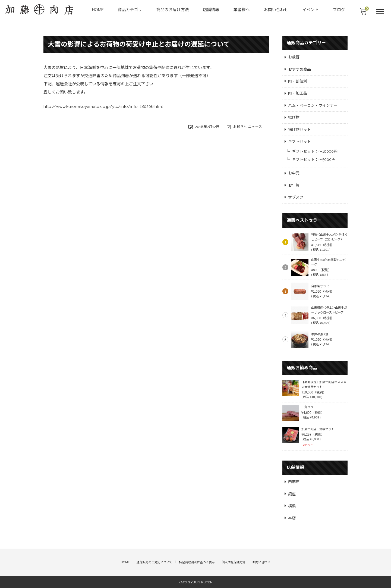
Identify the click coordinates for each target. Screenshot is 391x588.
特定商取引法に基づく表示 (197, 563)
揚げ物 (294, 117)
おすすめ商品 (299, 68)
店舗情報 (212, 10)
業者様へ (242, 10)
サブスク (296, 197)
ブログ (339, 10)
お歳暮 (294, 56)
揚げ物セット (299, 129)
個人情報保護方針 (234, 563)
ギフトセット (299, 141)
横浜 (292, 506)
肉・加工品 (298, 92)
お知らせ (240, 127)
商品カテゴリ (130, 10)
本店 (292, 518)
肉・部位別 (298, 80)
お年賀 (294, 184)
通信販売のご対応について (154, 563)
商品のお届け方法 (173, 10)
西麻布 (294, 482)
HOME (98, 10)
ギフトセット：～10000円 (315, 151)
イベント (311, 10)
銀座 (292, 494)
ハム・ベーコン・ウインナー (313, 105)
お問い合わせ (276, 10)
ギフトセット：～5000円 (314, 159)
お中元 (294, 173)
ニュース (255, 127)
